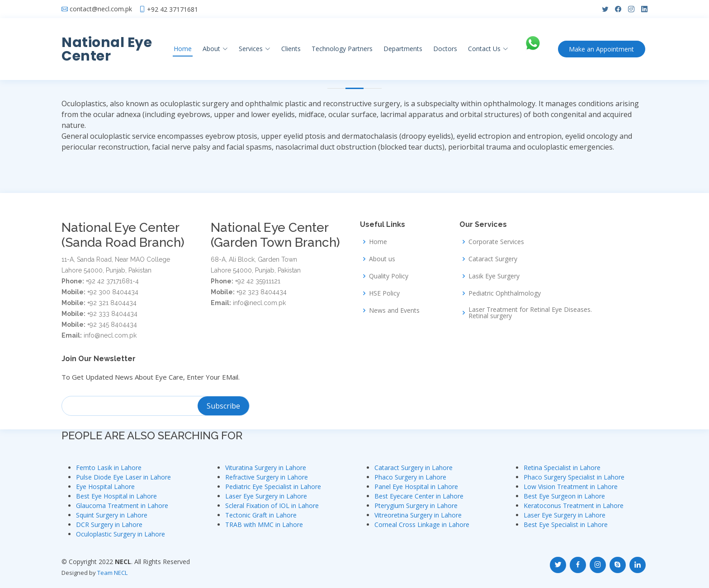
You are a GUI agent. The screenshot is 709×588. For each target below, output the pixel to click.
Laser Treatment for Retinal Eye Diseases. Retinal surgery (530, 313)
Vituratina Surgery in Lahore (266, 468)
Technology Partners (341, 49)
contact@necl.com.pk (101, 9)
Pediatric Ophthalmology (505, 293)
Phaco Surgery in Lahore (410, 477)
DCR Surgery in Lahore (109, 524)
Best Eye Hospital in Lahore (116, 496)
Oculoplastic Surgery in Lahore (121, 534)
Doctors (444, 49)
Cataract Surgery (493, 259)
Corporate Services (496, 242)
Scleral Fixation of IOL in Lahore (272, 506)
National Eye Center (107, 49)
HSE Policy (384, 293)
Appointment (602, 49)
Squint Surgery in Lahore (112, 515)
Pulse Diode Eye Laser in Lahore (123, 477)
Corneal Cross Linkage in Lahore (422, 524)
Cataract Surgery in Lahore (414, 468)
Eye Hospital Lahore (105, 487)
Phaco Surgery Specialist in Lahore (574, 477)
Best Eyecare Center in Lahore (419, 496)
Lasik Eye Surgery (494, 276)
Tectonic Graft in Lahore (261, 515)
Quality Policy (389, 276)
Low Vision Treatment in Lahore (571, 487)
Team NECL (112, 573)
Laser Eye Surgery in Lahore (266, 496)
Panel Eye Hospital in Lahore (416, 487)
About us (382, 259)
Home (182, 49)
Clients (290, 49)
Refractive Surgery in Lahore (267, 477)
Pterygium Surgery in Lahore (416, 506)
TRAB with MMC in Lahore (264, 524)
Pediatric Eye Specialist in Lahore (273, 487)
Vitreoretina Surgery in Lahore (418, 515)
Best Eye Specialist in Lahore (566, 524)
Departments (402, 49)
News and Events (394, 310)
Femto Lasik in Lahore (109, 468)
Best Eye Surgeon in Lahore (564, 496)
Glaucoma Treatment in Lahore (122, 506)
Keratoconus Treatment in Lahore (574, 506)
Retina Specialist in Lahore (562, 468)
